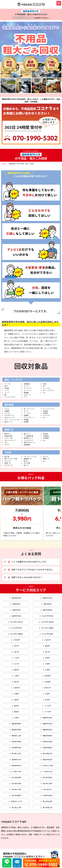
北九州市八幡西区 (15, 634)
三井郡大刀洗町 (46, 766)
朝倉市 (15, 712)
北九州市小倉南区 (47, 622)
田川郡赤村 (47, 789)
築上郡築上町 (46, 807)
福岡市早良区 (15, 616)
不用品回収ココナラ (31, 4)
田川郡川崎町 (46, 784)
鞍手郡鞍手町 (46, 754)
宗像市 (15, 694)
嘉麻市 (15, 706)
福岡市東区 (15, 604)
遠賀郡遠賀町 (46, 748)
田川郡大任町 (15, 789)
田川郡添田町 (46, 778)
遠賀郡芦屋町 (15, 742)
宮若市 (47, 700)
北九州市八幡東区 (47, 628)
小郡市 (15, 676)
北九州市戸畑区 (46, 634)
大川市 (15, 664)
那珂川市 (47, 688)
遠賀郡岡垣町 (15, 748)
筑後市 (47, 658)
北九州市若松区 (15, 628)
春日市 (15, 682)
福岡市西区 (47, 604)
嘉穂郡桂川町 (15, 760)
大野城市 (47, 682)
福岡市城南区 (46, 610)
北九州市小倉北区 (15, 622)
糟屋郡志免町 (46, 724)
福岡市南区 (15, 610)
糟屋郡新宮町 (46, 730)
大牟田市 (15, 640)
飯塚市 (47, 646)
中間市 (47, 670)
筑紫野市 (47, 676)
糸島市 (15, 718)
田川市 (15, 652)
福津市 (15, 700)
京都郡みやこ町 (15, 801)
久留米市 (47, 640)
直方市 (15, 646)
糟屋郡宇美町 (46, 718)
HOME (4, 164)
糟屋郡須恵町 (15, 730)
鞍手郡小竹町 (15, 754)
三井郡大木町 (15, 772)
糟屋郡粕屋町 (46, 736)
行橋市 (47, 664)
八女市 (15, 658)
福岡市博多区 (15, 598)
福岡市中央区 (46, 598)
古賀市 (47, 694)
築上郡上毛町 (15, 807)
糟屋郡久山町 (15, 736)
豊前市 (15, 670)
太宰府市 (15, 688)
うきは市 (47, 706)
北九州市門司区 (46, 616)
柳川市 (47, 652)
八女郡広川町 (46, 772)
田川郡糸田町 (15, 784)
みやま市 (47, 712)
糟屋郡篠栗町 (15, 724)
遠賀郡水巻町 (46, 742)
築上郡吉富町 (46, 801)
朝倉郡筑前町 (46, 760)
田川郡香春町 (15, 778)
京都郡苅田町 (46, 795)
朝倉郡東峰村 (15, 766)
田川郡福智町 (15, 795)
